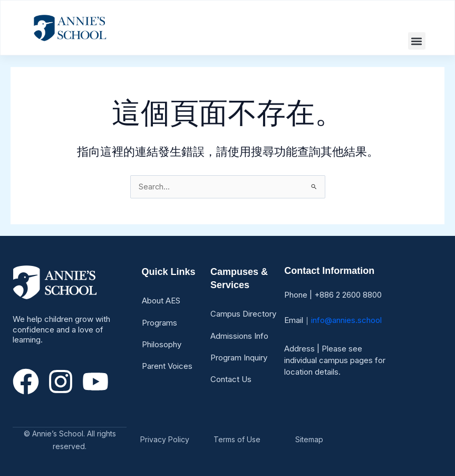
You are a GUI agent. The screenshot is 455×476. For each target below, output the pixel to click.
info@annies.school (346, 320)
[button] (417, 41)
